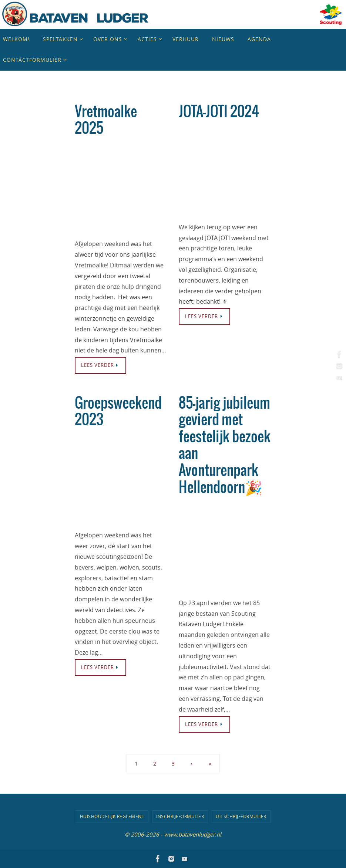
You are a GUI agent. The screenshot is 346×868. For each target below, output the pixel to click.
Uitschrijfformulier (241, 816)
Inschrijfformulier (180, 816)
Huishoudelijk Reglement (112, 816)
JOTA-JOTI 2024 (219, 112)
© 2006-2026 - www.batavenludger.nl (173, 834)
